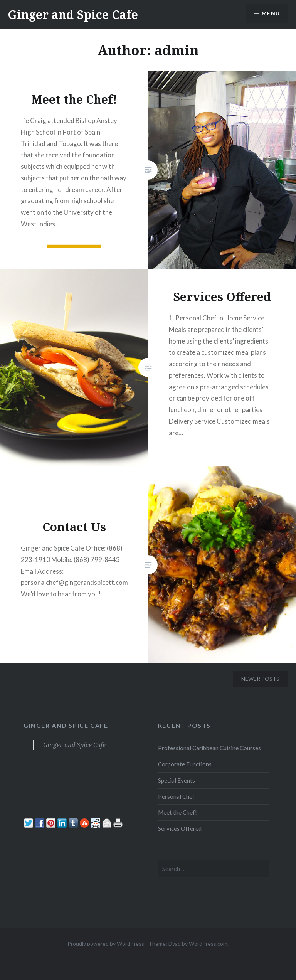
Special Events (177, 780)
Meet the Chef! (177, 812)
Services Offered (180, 828)
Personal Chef (176, 796)
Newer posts (260, 679)
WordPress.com (208, 944)
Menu (271, 14)
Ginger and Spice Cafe (73, 14)
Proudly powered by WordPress (106, 944)
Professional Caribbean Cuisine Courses (209, 748)
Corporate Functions (185, 764)
